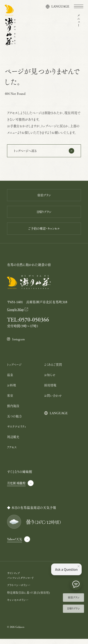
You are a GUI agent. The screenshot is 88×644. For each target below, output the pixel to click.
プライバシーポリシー (20, 590)
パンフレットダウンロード (21, 583)
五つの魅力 (15, 421)
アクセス (12, 452)
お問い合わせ (54, 401)
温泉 (10, 380)
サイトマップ (14, 578)
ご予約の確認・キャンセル (44, 232)
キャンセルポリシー (18, 605)
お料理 (12, 390)
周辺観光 (14, 442)
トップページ (15, 370)
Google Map (16, 314)
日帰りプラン (74, 608)
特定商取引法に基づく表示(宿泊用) (30, 598)
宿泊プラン (74, 597)
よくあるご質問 (54, 370)
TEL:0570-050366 (30, 325)
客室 (10, 401)
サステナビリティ (17, 431)
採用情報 (51, 390)
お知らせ (50, 380)
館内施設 (14, 411)
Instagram (19, 344)
